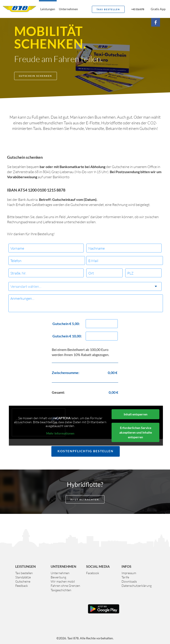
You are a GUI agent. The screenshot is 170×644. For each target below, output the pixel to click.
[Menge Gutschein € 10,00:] (102, 336)
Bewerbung (58, 577)
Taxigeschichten (61, 590)
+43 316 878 (138, 9)
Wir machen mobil (63, 581)
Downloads (129, 581)
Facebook (93, 573)
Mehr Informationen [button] (60, 433)
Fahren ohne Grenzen (65, 586)
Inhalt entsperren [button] (136, 414)
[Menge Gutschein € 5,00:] (102, 324)
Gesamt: (58, 392)
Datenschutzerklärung (137, 586)
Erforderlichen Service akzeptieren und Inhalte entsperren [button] (136, 432)
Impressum (129, 573)
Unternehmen (68, 9)
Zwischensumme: (66, 373)
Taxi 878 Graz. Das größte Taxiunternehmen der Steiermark (19, 9)
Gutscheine (23, 581)
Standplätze (23, 577)
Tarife (125, 577)
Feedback (22, 586)
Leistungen (48, 9)
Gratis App (158, 9)
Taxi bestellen (108, 9)
